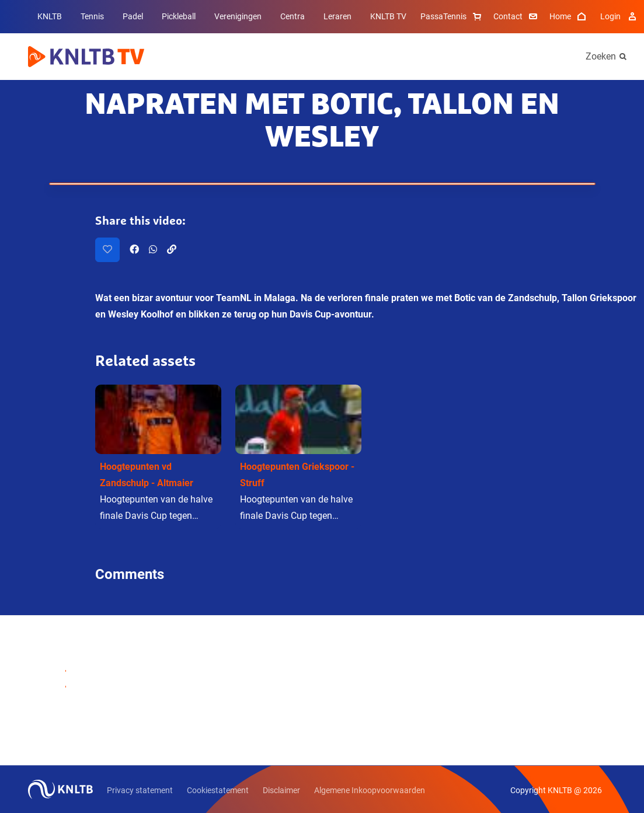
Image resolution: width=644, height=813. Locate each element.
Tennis (92, 16)
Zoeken (601, 56)
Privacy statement (140, 790)
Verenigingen (238, 16)
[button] (158, 457)
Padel (133, 16)
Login (620, 16)
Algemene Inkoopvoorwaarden (370, 790)
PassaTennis (452, 16)
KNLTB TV (388, 16)
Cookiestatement (218, 790)
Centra (293, 16)
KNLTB (50, 16)
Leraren (337, 16)
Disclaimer (281, 790)
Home (569, 16)
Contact (517, 16)
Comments (130, 574)
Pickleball (179, 16)
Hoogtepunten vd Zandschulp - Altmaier (147, 475)
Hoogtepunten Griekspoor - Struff (297, 475)
